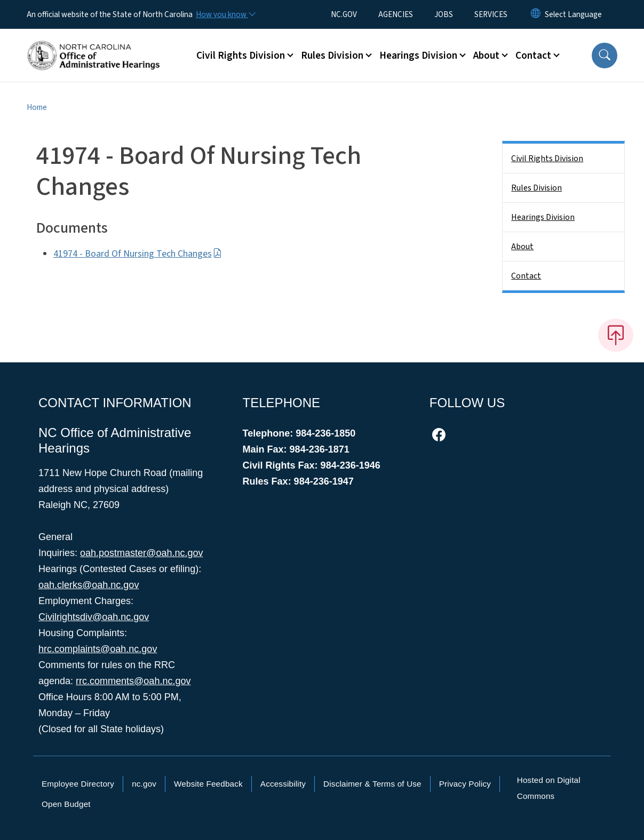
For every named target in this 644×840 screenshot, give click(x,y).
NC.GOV (344, 14)
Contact (526, 276)
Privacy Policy (465, 784)
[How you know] (225, 14)
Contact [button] (533, 56)
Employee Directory (78, 784)
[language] (573, 14)
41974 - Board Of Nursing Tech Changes (138, 254)
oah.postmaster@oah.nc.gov (141, 553)
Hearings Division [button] (418, 56)
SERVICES (491, 14)
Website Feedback (208, 784)
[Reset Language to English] (536, 14)
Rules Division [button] (332, 56)
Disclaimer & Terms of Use (372, 784)
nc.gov (144, 784)
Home (37, 107)
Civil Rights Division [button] (241, 56)
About (522, 247)
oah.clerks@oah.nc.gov (89, 585)
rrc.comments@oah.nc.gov (133, 681)
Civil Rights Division (547, 159)
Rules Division (536, 188)
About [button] (486, 56)
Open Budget (66, 804)
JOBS (444, 14)
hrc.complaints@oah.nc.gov (98, 649)
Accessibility (283, 784)
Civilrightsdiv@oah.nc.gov (94, 617)
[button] (605, 56)
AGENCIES (396, 14)
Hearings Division (543, 217)
